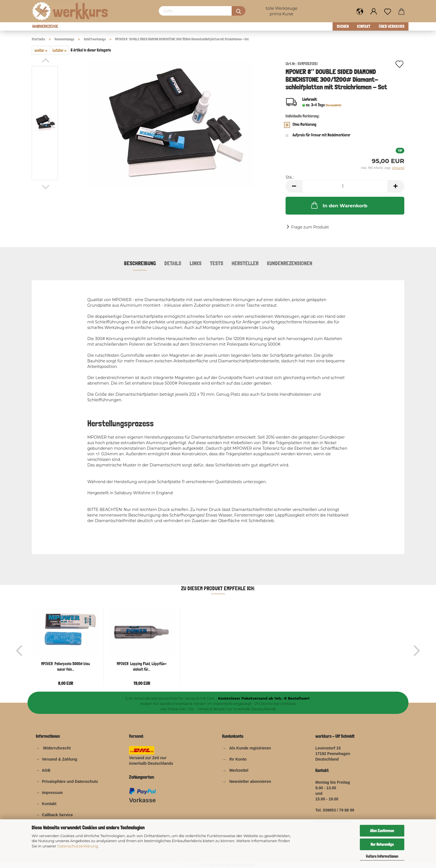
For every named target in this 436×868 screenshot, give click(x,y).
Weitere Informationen (382, 856)
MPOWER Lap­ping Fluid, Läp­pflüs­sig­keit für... (142, 666)
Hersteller (245, 263)
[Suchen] (239, 11)
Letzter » (60, 50)
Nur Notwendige (382, 844)
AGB (46, 770)
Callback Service (57, 815)
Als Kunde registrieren (250, 748)
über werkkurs (392, 26)
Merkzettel (239, 770)
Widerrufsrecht (57, 748)
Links (196, 263)
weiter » (41, 50)
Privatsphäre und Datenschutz (70, 781)
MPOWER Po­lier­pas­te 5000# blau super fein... (65, 666)
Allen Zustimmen (382, 831)
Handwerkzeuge (45, 26)
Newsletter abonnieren (250, 781)
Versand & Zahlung (60, 759)
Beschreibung (140, 263)
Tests (217, 263)
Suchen (343, 26)
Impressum (52, 793)
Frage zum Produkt (310, 227)
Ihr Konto (238, 759)
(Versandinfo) (333, 105)
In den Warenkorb (339, 205)
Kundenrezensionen (290, 263)
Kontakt (364, 26)
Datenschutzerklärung (78, 846)
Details (173, 263)
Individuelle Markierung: (303, 116)
